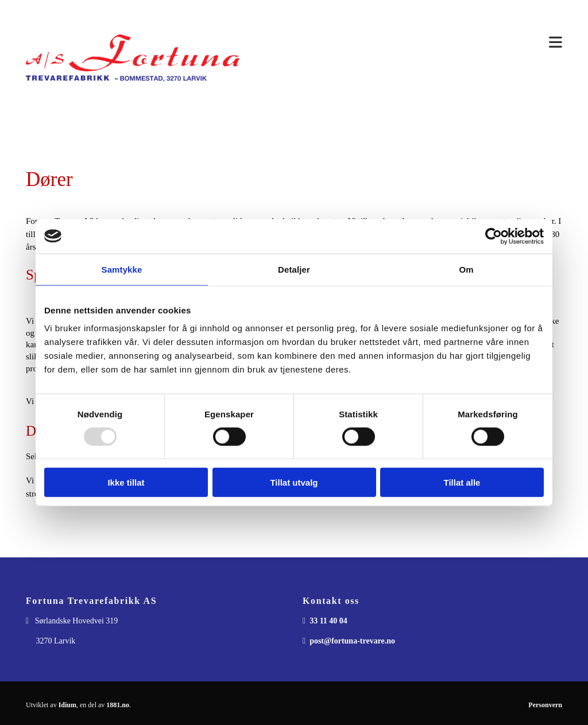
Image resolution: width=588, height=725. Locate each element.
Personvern (545, 705)
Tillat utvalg (294, 482)
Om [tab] (466, 269)
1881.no (118, 705)
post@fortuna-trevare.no (352, 641)
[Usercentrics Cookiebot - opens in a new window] (494, 236)
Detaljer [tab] (294, 269)
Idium (67, 705)
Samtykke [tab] (122, 269)
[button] (409, 43)
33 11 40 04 (328, 621)
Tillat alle (462, 482)
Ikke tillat (126, 482)
